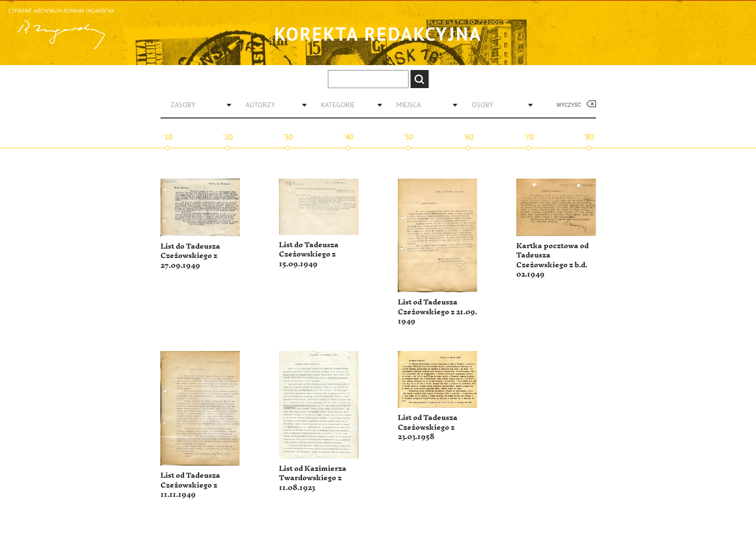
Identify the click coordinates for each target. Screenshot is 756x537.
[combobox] (197, 105)
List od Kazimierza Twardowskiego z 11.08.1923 (313, 478)
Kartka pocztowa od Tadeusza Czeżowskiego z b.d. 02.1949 (552, 260)
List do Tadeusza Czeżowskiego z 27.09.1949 (190, 256)
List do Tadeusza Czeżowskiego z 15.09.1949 (309, 255)
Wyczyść (569, 105)
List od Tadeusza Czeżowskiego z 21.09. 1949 (437, 312)
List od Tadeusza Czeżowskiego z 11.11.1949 (190, 485)
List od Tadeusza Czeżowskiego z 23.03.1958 (428, 427)
